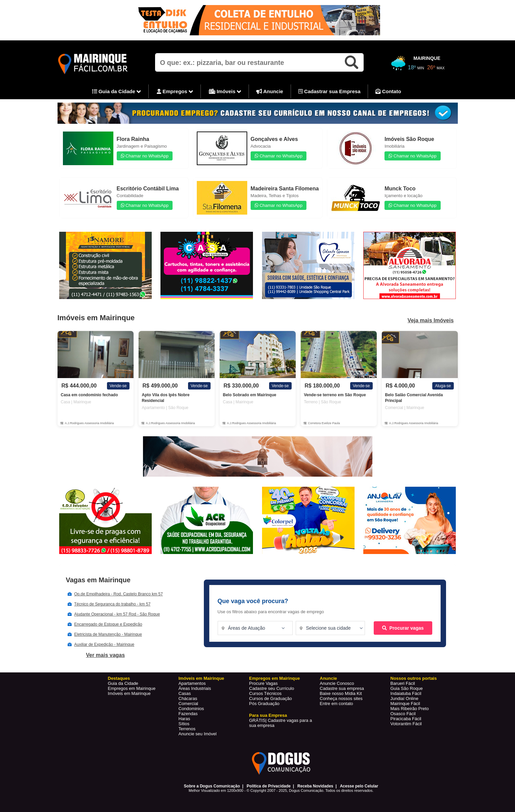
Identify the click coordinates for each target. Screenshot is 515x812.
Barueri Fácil (403, 683)
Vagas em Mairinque (98, 580)
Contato (388, 91)
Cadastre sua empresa (342, 688)
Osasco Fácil (403, 714)
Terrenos (187, 729)
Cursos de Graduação (271, 698)
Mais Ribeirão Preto (410, 709)
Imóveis (225, 92)
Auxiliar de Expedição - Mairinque (104, 644)
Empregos (175, 92)
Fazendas (188, 714)
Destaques (119, 678)
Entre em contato (337, 704)
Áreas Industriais (195, 688)
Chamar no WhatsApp (145, 156)
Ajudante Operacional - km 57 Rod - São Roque (117, 614)
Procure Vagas (264, 683)
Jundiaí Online (404, 698)
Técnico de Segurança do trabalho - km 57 (113, 604)
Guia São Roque (407, 688)
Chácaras (188, 698)
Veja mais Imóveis (431, 321)
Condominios (191, 709)
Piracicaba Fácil (406, 719)
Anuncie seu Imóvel (198, 734)
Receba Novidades (315, 786)
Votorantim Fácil (406, 724)
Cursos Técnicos (266, 693)
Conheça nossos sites (341, 698)
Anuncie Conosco (337, 683)
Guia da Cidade (117, 92)
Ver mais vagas (106, 655)
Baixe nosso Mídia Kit (341, 693)
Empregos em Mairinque (132, 688)
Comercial (189, 704)
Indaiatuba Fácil (406, 693)
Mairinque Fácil (405, 704)
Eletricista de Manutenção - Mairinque (108, 634)
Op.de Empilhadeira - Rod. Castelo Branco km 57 (119, 594)
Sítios (184, 724)
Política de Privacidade (269, 786)
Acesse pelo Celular (359, 786)
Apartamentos (192, 683)
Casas (185, 693)
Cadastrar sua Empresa (329, 91)
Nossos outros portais (414, 678)
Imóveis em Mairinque (129, 693)
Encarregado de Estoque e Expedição (108, 624)
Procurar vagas (403, 628)
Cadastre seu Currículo (272, 688)
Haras (185, 719)
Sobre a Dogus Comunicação (212, 786)
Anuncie (270, 91)
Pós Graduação (264, 704)
